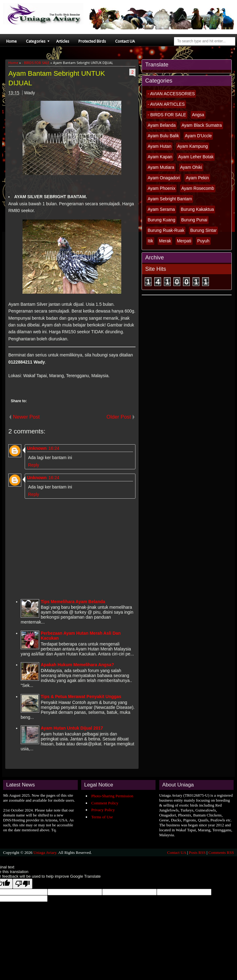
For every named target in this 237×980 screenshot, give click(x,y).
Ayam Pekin (197, 178)
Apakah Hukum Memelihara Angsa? (77, 665)
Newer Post (26, 417)
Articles (63, 41)
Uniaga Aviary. (45, 852)
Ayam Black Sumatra (202, 125)
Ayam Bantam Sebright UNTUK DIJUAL (57, 78)
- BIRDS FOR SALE (167, 115)
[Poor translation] (23, 884)
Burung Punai (194, 220)
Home (11, 41)
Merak (165, 241)
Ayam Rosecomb (197, 188)
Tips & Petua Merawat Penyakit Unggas (81, 697)
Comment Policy (105, 803)
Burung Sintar (203, 230)
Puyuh (203, 241)
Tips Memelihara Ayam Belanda (73, 602)
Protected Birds (92, 41)
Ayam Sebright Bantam (170, 199)
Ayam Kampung (192, 146)
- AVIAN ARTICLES (166, 104)
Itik (150, 241)
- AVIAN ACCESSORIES (171, 94)
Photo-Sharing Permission (112, 796)
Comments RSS (221, 852)
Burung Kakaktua (197, 209)
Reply (34, 465)
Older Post (119, 417)
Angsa (198, 115)
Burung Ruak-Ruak (166, 230)
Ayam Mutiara (161, 167)
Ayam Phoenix (161, 188)
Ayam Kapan (160, 157)
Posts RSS (197, 852)
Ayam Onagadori (164, 178)
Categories (36, 41)
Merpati (184, 241)
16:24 (54, 448)
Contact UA (125, 41)
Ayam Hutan (159, 146)
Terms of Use (102, 817)
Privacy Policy (103, 810)
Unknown (37, 448)
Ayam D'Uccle (198, 136)
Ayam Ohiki (191, 167)
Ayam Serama (161, 209)
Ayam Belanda (162, 125)
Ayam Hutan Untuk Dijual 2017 (72, 728)
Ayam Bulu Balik (163, 136)
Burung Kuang (161, 220)
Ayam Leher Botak (196, 157)
